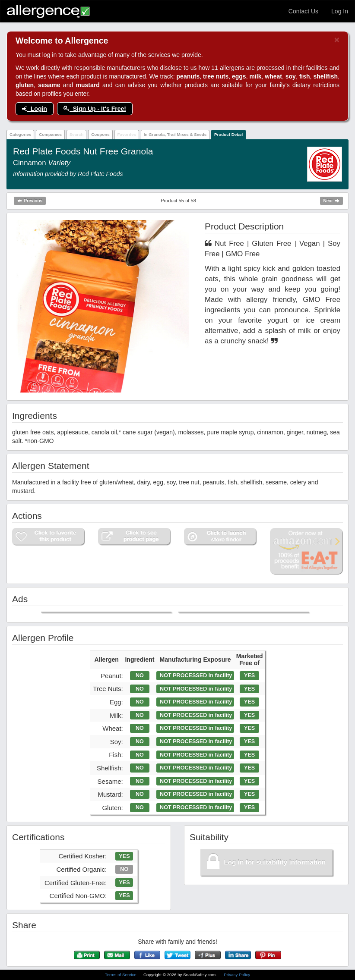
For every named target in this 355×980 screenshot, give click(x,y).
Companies (50, 134)
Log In (340, 11)
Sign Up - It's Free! (95, 109)
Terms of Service (121, 975)
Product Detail (228, 134)
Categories (21, 134)
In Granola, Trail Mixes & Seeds (175, 134)
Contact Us (303, 11)
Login (35, 109)
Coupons (100, 134)
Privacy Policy (237, 975)
